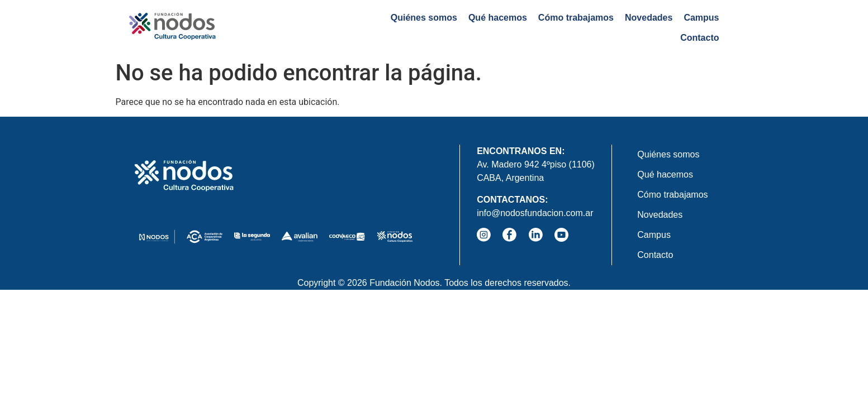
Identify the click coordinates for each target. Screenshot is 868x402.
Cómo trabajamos (526, 28)
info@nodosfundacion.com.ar (535, 213)
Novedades (599, 28)
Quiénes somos (374, 28)
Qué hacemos (448, 28)
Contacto (699, 28)
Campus (651, 28)
